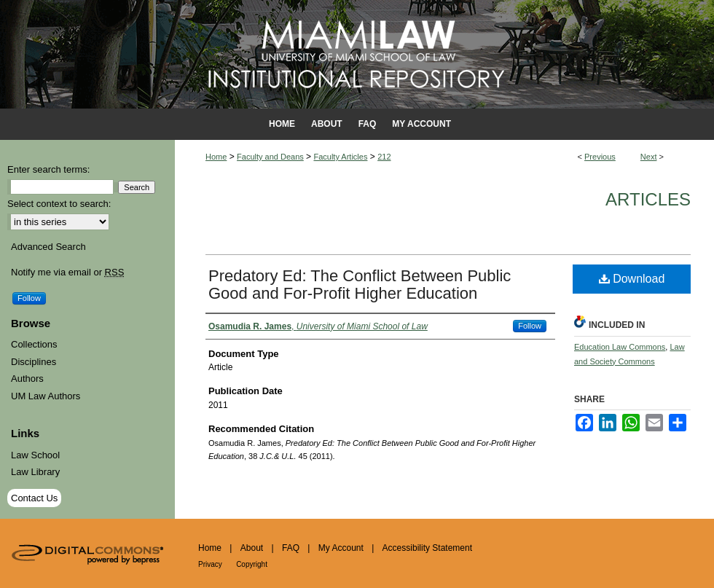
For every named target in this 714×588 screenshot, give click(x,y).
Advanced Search (48, 247)
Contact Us (34, 498)
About (252, 548)
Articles (648, 199)
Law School (35, 455)
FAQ (291, 548)
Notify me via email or (67, 273)
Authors (27, 379)
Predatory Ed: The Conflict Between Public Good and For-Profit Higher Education (360, 285)
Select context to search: (59, 204)
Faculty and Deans (270, 157)
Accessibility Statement (427, 548)
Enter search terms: (48, 169)
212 (384, 157)
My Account (341, 548)
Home (216, 157)
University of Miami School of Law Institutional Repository (357, 54)
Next (649, 157)
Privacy (210, 564)
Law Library (35, 472)
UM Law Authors (46, 396)
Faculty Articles (340, 157)
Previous (600, 157)
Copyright (252, 564)
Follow (530, 326)
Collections (34, 344)
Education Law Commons (620, 347)
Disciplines (34, 362)
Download (632, 279)
